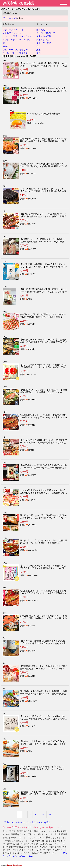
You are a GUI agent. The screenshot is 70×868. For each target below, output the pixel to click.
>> (50, 815)
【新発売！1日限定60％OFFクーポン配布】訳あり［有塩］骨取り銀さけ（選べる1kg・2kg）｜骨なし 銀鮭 (43, 744)
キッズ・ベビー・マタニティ (16, 53)
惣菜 (38, 50)
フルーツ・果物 (44, 43)
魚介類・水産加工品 (46, 33)
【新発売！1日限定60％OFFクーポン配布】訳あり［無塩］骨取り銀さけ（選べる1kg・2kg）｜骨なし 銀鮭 (43, 794)
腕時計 (6, 46)
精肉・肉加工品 (44, 36)
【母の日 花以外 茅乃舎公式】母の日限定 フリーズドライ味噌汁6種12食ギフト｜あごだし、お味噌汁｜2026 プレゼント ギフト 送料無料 (44, 292)
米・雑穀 (41, 30)
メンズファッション (12, 33)
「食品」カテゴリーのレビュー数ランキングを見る (26, 822)
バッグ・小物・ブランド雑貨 (16, 40)
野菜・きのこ (43, 40)
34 (43, 815)
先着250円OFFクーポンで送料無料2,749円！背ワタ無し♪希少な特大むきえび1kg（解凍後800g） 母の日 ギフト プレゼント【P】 (43, 141)
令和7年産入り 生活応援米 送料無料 (44, 114)
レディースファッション (14, 30)
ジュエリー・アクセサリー (15, 50)
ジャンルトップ (10, 18)
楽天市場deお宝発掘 (18, 3)
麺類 (38, 53)
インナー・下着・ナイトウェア (17, 36)
